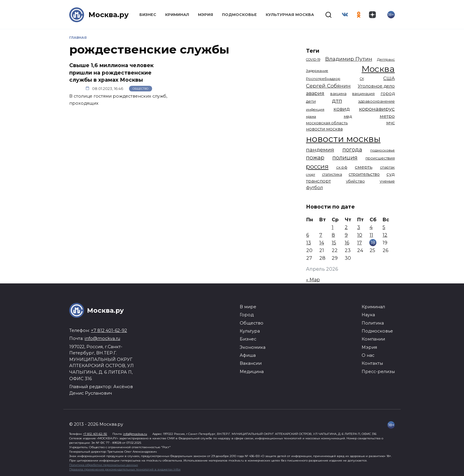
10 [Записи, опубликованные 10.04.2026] (360, 235)
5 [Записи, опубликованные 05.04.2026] (384, 227)
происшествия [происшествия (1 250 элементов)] (380, 158)
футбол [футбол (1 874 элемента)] (314, 187)
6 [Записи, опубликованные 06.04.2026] (308, 235)
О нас (368, 355)
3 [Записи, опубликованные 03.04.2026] (359, 227)
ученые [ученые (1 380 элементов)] (387, 181)
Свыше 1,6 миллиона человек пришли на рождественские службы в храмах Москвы (111, 72)
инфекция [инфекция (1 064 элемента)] (315, 109)
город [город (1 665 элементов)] (388, 93)
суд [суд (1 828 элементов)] (391, 174)
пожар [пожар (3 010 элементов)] (315, 158)
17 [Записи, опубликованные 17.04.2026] (360, 243)
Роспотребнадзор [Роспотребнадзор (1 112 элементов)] (323, 79)
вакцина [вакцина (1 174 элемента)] (338, 94)
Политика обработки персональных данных (104, 465)
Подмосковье (239, 15)
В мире (248, 307)
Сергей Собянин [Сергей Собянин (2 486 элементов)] (328, 86)
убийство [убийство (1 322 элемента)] (355, 181)
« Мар (313, 280)
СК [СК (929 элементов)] (362, 79)
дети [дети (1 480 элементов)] (311, 101)
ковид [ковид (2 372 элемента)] (342, 109)
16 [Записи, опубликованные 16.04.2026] (347, 243)
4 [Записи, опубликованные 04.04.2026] (371, 227)
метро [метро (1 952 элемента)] (387, 116)
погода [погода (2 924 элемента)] (352, 150)
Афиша (248, 355)
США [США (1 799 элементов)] (389, 78)
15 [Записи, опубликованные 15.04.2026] (334, 243)
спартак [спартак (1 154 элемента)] (387, 167)
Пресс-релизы (378, 372)
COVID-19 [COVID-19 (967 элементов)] (313, 59)
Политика (373, 323)
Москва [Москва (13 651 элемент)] (378, 69)
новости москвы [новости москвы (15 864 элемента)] (343, 139)
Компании (373, 339)
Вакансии (251, 363)
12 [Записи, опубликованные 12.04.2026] (385, 235)
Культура (250, 331)
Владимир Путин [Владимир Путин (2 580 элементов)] (349, 59)
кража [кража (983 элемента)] (311, 117)
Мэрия (206, 15)
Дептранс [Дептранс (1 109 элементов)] (386, 59)
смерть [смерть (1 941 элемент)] (364, 167)
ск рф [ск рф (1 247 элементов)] (342, 167)
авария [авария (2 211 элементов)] (315, 93)
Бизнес (148, 15)
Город (247, 315)
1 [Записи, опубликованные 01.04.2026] (333, 227)
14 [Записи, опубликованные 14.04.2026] (322, 243)
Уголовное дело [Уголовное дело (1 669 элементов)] (376, 86)
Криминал (177, 15)
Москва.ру (109, 15)
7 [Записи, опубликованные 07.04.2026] (321, 235)
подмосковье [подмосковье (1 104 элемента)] (382, 150)
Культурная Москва (290, 15)
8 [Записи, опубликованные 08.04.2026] (333, 235)
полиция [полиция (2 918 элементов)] (345, 158)
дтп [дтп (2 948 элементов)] (337, 101)
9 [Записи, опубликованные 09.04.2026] (346, 235)
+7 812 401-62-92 (109, 330)
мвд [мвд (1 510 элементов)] (348, 116)
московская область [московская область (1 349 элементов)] (327, 123)
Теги (313, 51)
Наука (368, 315)
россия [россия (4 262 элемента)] (317, 166)
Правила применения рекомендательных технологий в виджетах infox (125, 469)
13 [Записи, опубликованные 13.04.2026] (309, 243)
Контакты (372, 363)
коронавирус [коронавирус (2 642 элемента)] (377, 109)
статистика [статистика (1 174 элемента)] (332, 174)
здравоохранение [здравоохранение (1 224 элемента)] (376, 101)
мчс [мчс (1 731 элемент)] (390, 123)
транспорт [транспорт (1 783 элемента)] (318, 181)
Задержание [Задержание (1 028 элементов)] (317, 71)
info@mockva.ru (102, 338)
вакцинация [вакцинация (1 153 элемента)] (363, 94)
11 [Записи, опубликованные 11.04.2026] (371, 235)
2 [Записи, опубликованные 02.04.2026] (346, 227)
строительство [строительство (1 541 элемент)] (364, 174)
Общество (140, 89)
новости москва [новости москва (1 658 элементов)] (324, 129)
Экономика (253, 347)
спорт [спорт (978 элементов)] (311, 175)
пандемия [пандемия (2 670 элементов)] (320, 150)
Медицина (252, 372)
